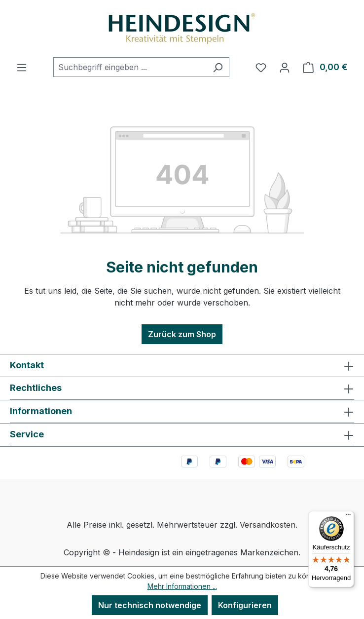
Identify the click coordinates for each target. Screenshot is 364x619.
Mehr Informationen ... (182, 586)
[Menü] (22, 67)
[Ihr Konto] (285, 67)
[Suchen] (218, 67)
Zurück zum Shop (182, 334)
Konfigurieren (245, 605)
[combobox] (130, 67)
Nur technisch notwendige (150, 605)
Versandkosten (268, 525)
